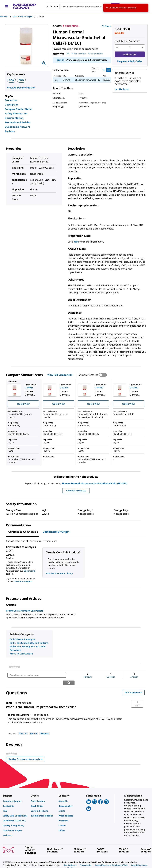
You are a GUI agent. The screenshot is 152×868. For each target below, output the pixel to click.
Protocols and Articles (18, 122)
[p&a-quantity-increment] (142, 47)
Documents (30, 571)
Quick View (23, 404)
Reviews (10, 131)
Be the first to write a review (27, 752)
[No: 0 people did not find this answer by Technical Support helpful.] (33, 726)
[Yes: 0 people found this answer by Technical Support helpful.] (23, 726)
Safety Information (16, 113)
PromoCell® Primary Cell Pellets (25, 611)
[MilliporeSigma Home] (24, 6)
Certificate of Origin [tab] (56, 532)
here (76, 242)
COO (21, 80)
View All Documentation (21, 88)
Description (12, 105)
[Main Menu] (7, 7)
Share (106, 26)
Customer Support (23, 581)
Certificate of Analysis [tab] (23, 532)
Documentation (14, 118)
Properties (11, 100)
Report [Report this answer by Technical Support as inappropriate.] (45, 726)
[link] (14, 667)
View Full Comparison (60, 375)
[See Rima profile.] (9, 695)
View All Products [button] (76, 491)
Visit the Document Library (59, 573)
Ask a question (133, 685)
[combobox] (82, 7)
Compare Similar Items (18, 109)
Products (4, 16)
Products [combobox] (51, 6)
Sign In (60, 60)
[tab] (6, 16)
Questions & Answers (17, 127)
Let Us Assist (122, 89)
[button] (137, 696)
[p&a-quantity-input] (130, 47)
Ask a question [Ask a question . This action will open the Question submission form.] (95, 54)
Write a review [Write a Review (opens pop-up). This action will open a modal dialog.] (79, 54)
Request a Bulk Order (130, 61)
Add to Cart (130, 54)
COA (11, 80)
